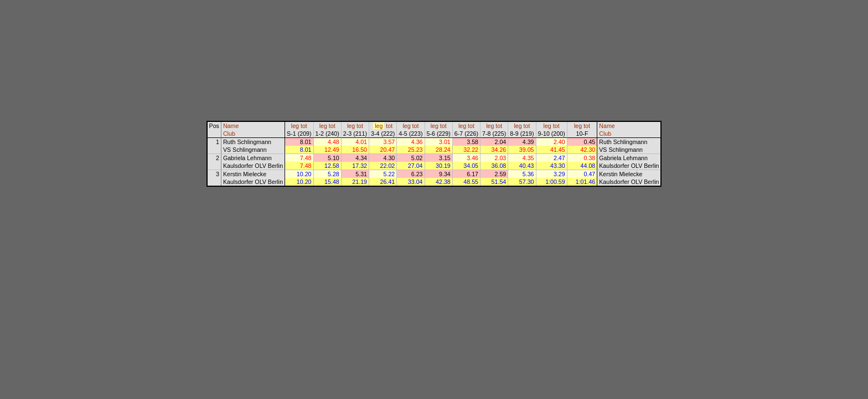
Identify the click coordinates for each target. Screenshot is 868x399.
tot (304, 126)
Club (229, 134)
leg (295, 126)
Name (231, 126)
